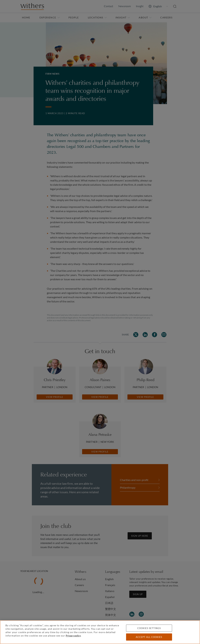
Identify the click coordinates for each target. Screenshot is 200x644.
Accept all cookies (149, 637)
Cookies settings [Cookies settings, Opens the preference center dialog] (149, 628)
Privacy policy (73, 636)
